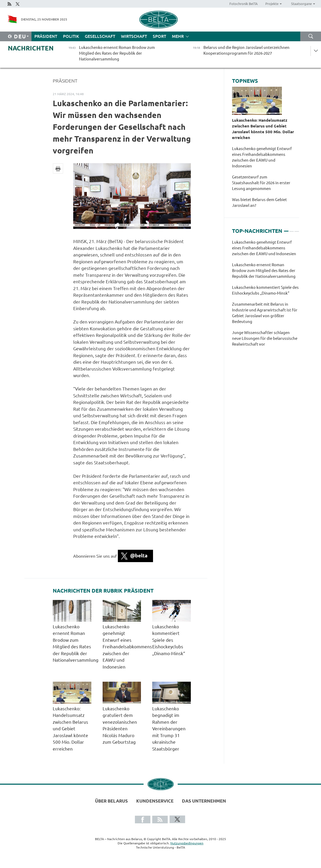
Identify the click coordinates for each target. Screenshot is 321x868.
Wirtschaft (134, 36)
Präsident (46, 36)
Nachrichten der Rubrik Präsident (103, 591)
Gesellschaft (100, 36)
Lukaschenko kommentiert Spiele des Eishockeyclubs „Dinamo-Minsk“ (170, 640)
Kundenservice (155, 801)
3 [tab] (297, 229)
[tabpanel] (266, 296)
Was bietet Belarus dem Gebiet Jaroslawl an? (259, 202)
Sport (159, 36)
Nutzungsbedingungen (187, 843)
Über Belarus (111, 801)
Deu (20, 36)
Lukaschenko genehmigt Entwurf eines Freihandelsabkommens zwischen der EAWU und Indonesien (127, 647)
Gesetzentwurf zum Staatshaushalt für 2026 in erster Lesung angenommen (261, 183)
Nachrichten (31, 48)
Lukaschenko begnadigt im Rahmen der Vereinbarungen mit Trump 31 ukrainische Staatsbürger (169, 729)
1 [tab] (286, 229)
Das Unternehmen (204, 801)
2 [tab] (291, 229)
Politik (71, 36)
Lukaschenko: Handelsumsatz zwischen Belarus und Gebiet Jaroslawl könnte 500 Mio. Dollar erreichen (70, 729)
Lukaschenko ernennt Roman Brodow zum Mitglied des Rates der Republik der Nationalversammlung (264, 271)
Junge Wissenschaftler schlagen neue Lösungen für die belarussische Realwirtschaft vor (265, 338)
